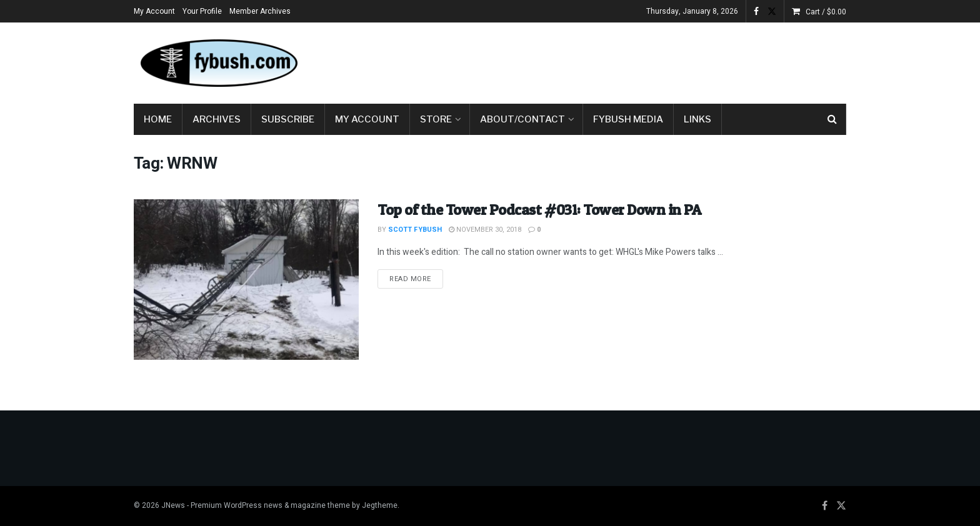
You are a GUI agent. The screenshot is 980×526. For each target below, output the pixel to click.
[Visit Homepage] (218, 63)
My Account (154, 11)
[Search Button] (832, 119)
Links (697, 119)
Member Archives (260, 11)
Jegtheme (380, 505)
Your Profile (202, 11)
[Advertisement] (619, 61)
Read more (416, 279)
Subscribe (288, 119)
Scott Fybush (415, 230)
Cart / (826, 12)
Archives (217, 119)
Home (158, 119)
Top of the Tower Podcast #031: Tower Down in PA (539, 210)
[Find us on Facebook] (825, 506)
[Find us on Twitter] (841, 506)
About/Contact (522, 119)
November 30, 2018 (485, 230)
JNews (173, 505)
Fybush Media (628, 119)
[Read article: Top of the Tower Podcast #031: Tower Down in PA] (246, 280)
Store (436, 119)
